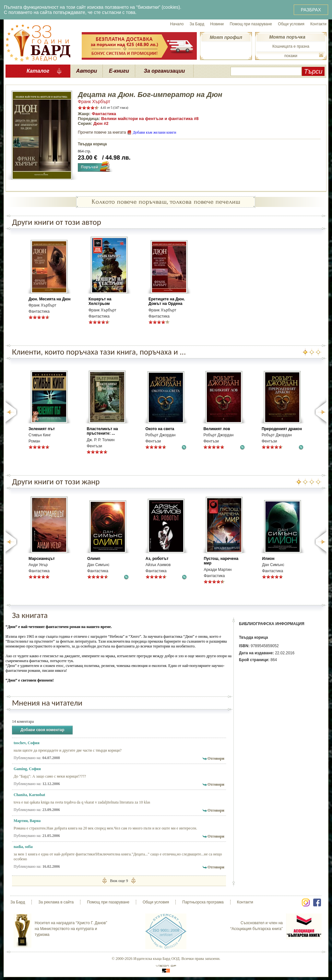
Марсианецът (42, 559)
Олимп (94, 559)
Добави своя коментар (42, 730)
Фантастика (104, 114)
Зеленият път (42, 429)
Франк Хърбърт (94, 102)
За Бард (197, 24)
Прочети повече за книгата (102, 132)
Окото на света (160, 429)
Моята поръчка (287, 37)
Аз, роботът (157, 559)
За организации (165, 71)
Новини (217, 24)
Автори (87, 71)
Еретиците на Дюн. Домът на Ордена (167, 301)
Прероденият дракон (282, 429)
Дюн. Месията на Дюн (49, 299)
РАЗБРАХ (311, 10)
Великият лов (217, 429)
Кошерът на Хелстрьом (100, 301)
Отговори (216, 758)
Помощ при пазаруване (251, 24)
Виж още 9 (119, 881)
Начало (177, 24)
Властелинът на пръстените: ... (102, 431)
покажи (291, 56)
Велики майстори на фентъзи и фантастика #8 (150, 119)
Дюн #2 (101, 123)
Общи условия (291, 24)
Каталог (38, 71)
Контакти (318, 24)
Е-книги (119, 71)
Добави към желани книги (154, 132)
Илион (268, 559)
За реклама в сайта (56, 902)
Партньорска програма (203, 902)
